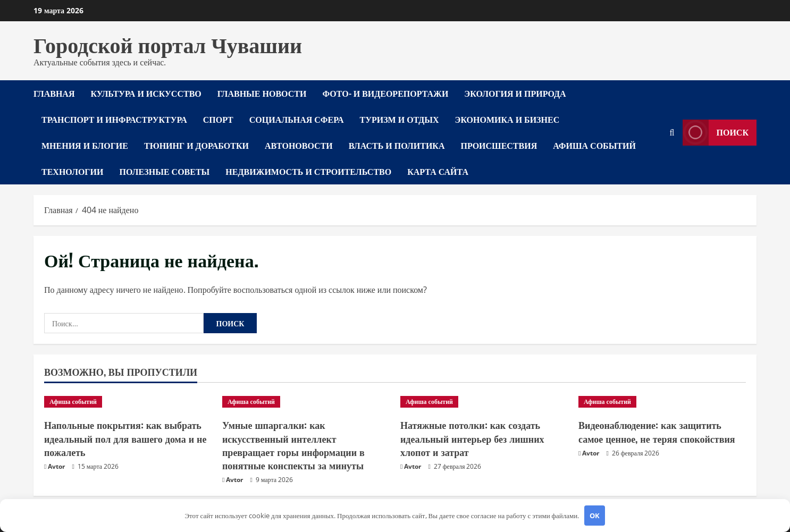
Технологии (72, 171)
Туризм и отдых (400, 119)
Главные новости (262, 93)
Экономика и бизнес (507, 119)
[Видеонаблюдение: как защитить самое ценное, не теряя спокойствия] (662, 402)
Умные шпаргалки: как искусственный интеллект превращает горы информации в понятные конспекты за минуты (293, 445)
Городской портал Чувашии (168, 44)
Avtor (56, 466)
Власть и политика (397, 145)
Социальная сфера (297, 119)
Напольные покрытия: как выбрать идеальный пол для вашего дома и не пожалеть (125, 438)
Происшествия (499, 145)
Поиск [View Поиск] (716, 133)
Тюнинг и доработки (196, 145)
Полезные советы (164, 171)
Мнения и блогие (85, 145)
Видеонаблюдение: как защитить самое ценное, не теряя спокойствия (657, 431)
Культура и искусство (146, 93)
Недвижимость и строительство (308, 171)
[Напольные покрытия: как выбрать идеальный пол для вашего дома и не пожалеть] (128, 402)
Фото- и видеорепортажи (385, 93)
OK (595, 516)
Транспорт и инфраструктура (114, 119)
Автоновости (299, 145)
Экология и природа (515, 93)
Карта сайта (438, 171)
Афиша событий (594, 145)
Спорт (218, 119)
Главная (54, 93)
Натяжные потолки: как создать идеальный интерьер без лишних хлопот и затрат (472, 438)
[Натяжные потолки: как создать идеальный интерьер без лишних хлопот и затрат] (484, 402)
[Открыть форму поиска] (672, 133)
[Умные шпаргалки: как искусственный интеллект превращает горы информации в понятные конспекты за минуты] (306, 402)
